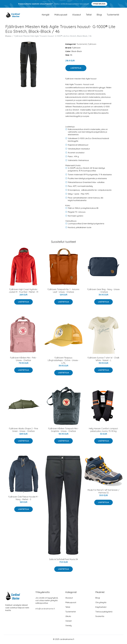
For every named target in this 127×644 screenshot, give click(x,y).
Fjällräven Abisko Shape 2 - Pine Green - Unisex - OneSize (23, 430)
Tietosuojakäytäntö (104, 612)
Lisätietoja (76, 68)
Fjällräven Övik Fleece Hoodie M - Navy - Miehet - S (23, 499)
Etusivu (8, 36)
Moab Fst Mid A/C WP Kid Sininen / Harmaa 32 (103, 492)
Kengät (46, 15)
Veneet (68, 621)
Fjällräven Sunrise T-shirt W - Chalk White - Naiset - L (103, 359)
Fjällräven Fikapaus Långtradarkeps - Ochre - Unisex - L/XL (63, 361)
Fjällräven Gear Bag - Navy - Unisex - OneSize (103, 291)
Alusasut (77, 15)
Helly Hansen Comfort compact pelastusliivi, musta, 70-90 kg (103, 430)
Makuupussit (61, 15)
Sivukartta (100, 617)
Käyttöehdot (101, 608)
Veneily (68, 626)
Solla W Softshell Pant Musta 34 (63, 560)
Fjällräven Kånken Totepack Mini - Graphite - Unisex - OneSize (63, 430)
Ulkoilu (68, 617)
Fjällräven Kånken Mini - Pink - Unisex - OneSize (23, 359)
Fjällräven (92, 44)
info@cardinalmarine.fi (45, 609)
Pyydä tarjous (99, 4)
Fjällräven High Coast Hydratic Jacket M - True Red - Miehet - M (23, 291)
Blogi (99, 15)
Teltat (89, 15)
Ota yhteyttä (101, 603)
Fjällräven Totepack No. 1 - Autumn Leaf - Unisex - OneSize (63, 291)
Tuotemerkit (113, 15)
